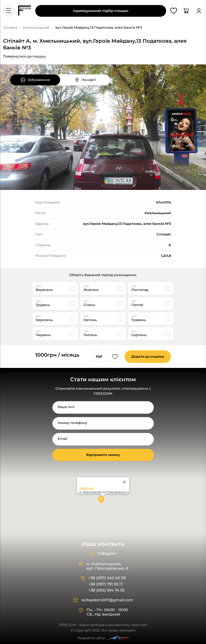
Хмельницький (36, 28)
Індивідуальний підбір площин (101, 11)
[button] (103, 501)
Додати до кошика (148, 357)
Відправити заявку (103, 455)
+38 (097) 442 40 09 (107, 578)
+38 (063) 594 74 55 (106, 590)
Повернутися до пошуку (25, 56)
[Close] (124, 482)
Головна (10, 28)
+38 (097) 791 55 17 (106, 584)
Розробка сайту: (103, 638)
